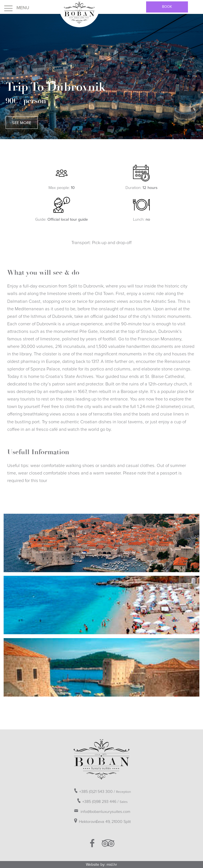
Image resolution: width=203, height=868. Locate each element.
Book (167, 7)
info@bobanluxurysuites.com (101, 811)
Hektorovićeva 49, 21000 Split (101, 821)
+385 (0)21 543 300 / (102, 791)
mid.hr (112, 865)
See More (22, 123)
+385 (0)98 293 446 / (102, 801)
